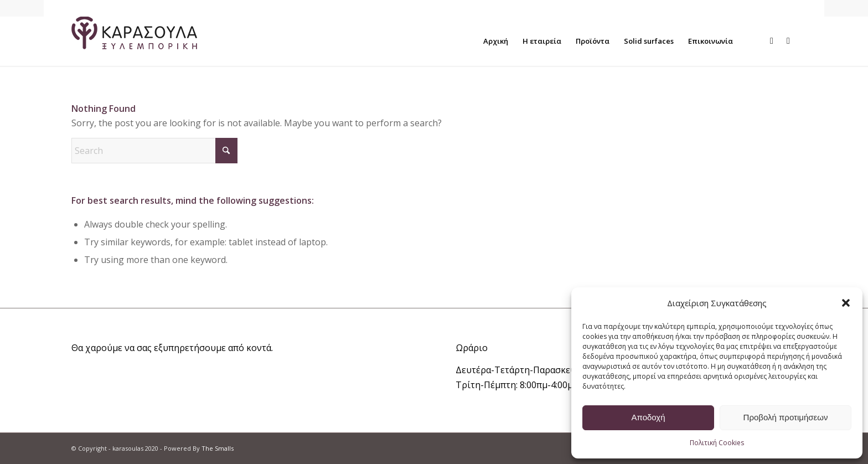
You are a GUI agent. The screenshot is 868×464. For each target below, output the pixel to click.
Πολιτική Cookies (717, 443)
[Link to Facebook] (772, 40)
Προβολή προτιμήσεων (786, 417)
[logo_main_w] (134, 41)
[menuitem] (496, 41)
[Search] (154, 151)
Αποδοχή (649, 417)
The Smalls (218, 448)
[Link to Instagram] (788, 40)
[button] (846, 303)
